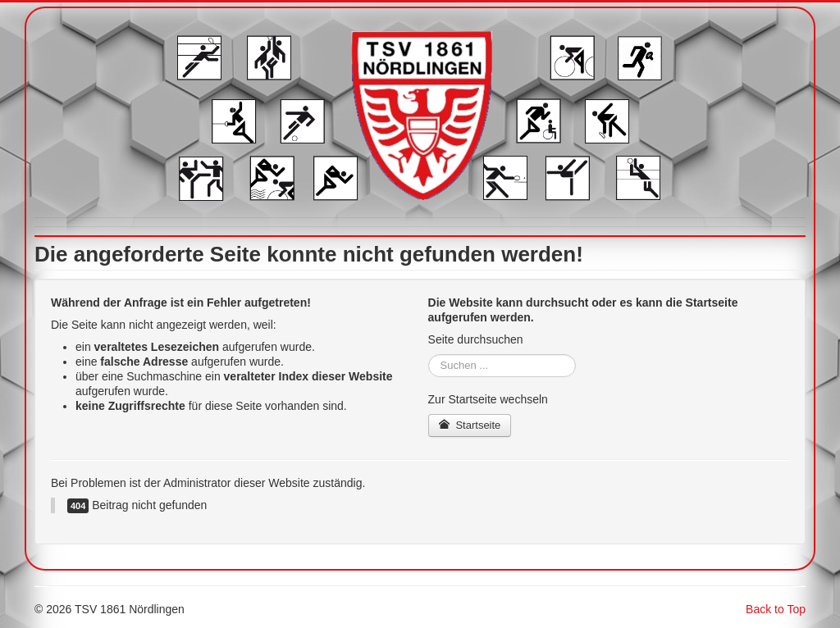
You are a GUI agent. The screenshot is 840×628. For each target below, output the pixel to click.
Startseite (470, 425)
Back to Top (776, 609)
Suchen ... (429, 355)
